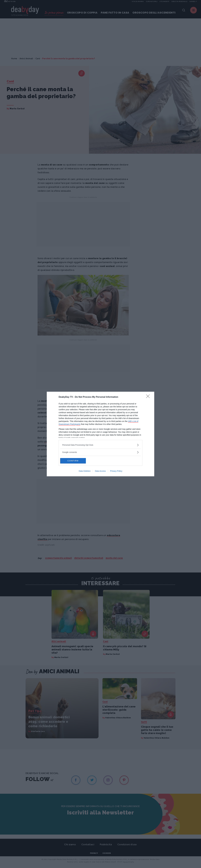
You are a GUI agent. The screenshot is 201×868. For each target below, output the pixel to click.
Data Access (100, 471)
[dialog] (100, 434)
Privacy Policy (116, 471)
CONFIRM (73, 461)
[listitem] (100, 445)
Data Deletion (85, 471)
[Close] (149, 397)
